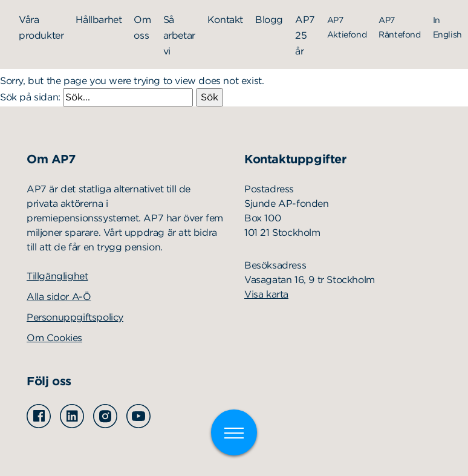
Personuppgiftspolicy (75, 317)
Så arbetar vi (179, 35)
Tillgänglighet (57, 276)
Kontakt (225, 20)
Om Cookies (54, 338)
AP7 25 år (305, 35)
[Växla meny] (234, 432)
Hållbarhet (99, 20)
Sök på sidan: (98, 97)
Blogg (269, 20)
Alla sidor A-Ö (59, 297)
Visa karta (266, 294)
